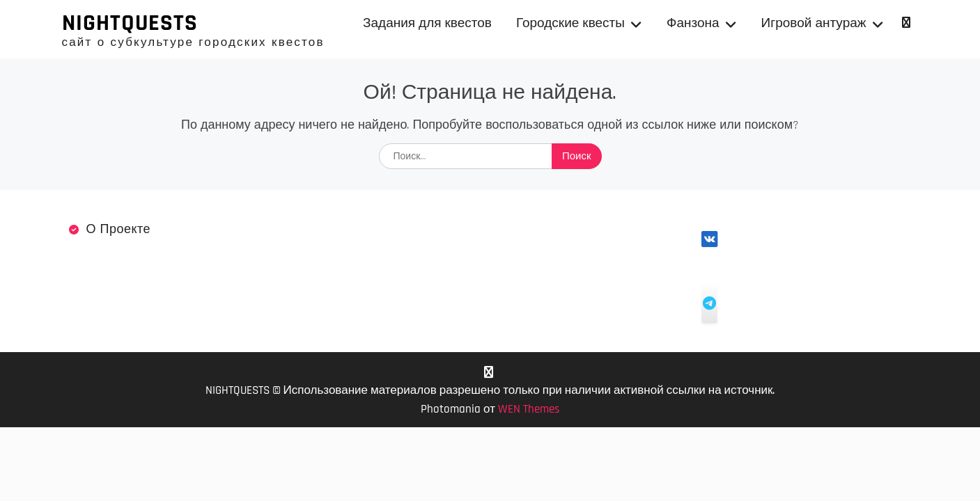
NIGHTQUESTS (130, 23)
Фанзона (693, 23)
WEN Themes (529, 409)
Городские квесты (570, 23)
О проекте (119, 229)
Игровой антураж (814, 23)
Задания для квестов (427, 23)
